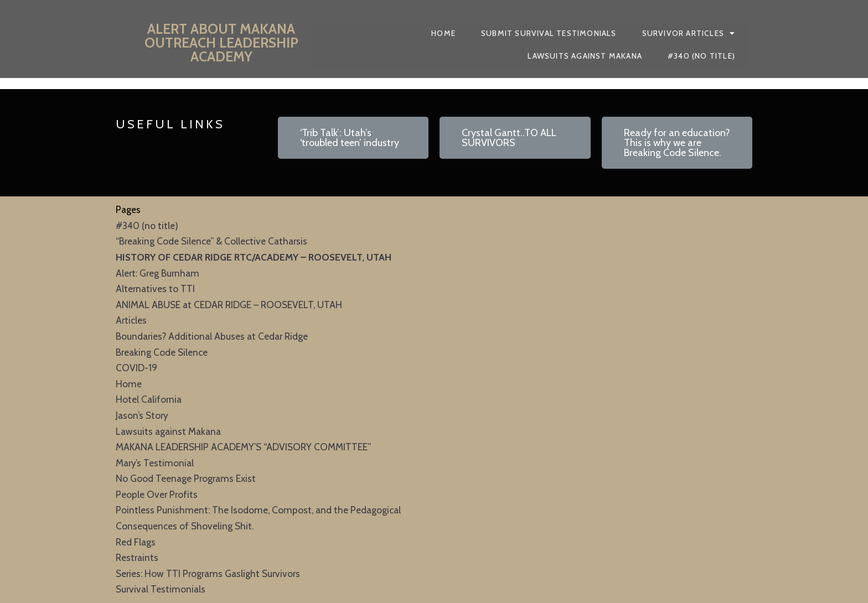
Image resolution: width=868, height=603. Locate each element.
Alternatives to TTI (155, 288)
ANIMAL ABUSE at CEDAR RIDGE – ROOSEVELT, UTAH (229, 305)
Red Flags (136, 542)
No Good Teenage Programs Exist (186, 478)
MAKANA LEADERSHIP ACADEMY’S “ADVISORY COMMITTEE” (243, 447)
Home (129, 384)
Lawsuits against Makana (168, 431)
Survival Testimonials (161, 589)
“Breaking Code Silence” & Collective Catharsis (211, 241)
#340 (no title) (147, 225)
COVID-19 (136, 368)
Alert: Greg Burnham (157, 273)
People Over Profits (157, 494)
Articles (131, 320)
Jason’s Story (142, 415)
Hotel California (149, 399)
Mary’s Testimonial (155, 463)
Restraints (137, 557)
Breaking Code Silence (162, 352)
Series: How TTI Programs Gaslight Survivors (208, 573)
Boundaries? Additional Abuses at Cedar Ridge (212, 336)
